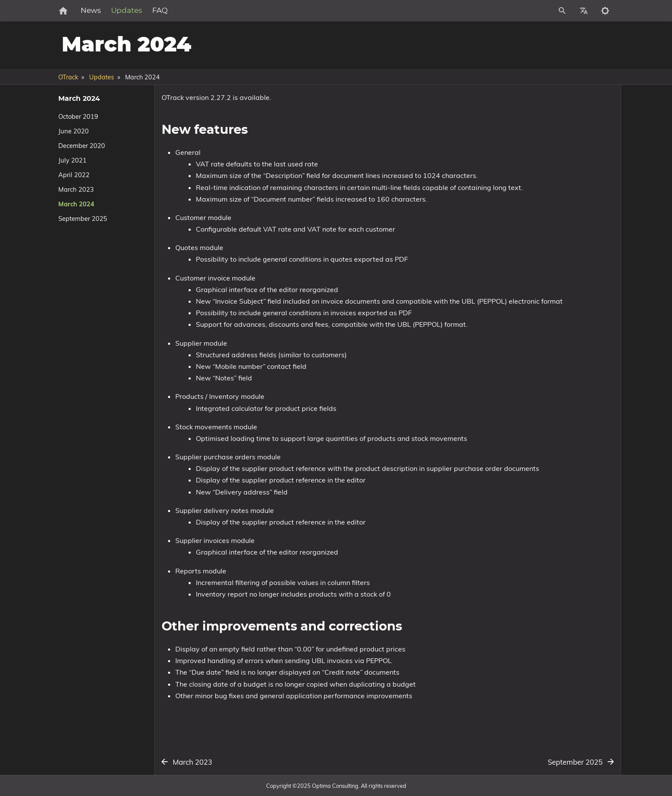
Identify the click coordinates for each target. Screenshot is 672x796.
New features (512, 119)
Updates (155, 11)
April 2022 (74, 175)
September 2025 (83, 219)
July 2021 (72, 160)
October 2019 (78, 116)
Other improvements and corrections (544, 126)
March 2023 (76, 189)
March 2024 (76, 204)
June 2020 (73, 131)
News (119, 11)
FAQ (188, 11)
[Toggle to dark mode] (605, 11)
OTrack (68, 77)
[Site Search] (524, 11)
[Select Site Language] (584, 11)
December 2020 (82, 146)
